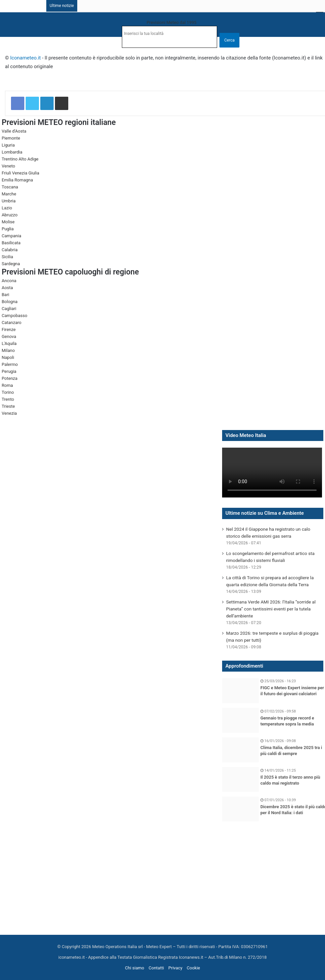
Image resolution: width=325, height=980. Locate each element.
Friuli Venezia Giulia (20, 173)
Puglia (8, 229)
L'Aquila (9, 343)
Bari (5, 295)
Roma (7, 385)
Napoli (8, 357)
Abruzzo (10, 215)
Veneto (8, 166)
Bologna (10, 302)
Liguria (8, 145)
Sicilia (7, 257)
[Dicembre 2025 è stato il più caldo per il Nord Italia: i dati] (240, 809)
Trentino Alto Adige (20, 159)
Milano (8, 350)
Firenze (9, 329)
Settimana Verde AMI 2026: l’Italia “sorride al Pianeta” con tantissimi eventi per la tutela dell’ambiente (271, 609)
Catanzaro (11, 323)
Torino (8, 392)
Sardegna (11, 264)
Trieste (8, 406)
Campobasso (14, 316)
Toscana (10, 187)
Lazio (7, 208)
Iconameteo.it (26, 58)
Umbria (9, 201)
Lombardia (12, 152)
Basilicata (11, 243)
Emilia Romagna (17, 180)
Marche (9, 194)
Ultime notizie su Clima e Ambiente (265, 513)
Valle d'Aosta (14, 131)
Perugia (9, 371)
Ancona (9, 281)
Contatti (156, 968)
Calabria (10, 250)
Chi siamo (135, 968)
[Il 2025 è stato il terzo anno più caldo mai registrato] (240, 779)
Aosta (7, 288)
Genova (9, 336)
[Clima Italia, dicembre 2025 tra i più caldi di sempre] (240, 750)
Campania (11, 236)
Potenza (9, 378)
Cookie (193, 968)
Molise (8, 222)
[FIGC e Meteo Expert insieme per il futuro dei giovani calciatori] (240, 691)
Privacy (175, 968)
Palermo (10, 364)
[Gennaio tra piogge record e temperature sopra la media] (240, 720)
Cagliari (9, 309)
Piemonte (11, 138)
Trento (8, 399)
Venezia (9, 413)
